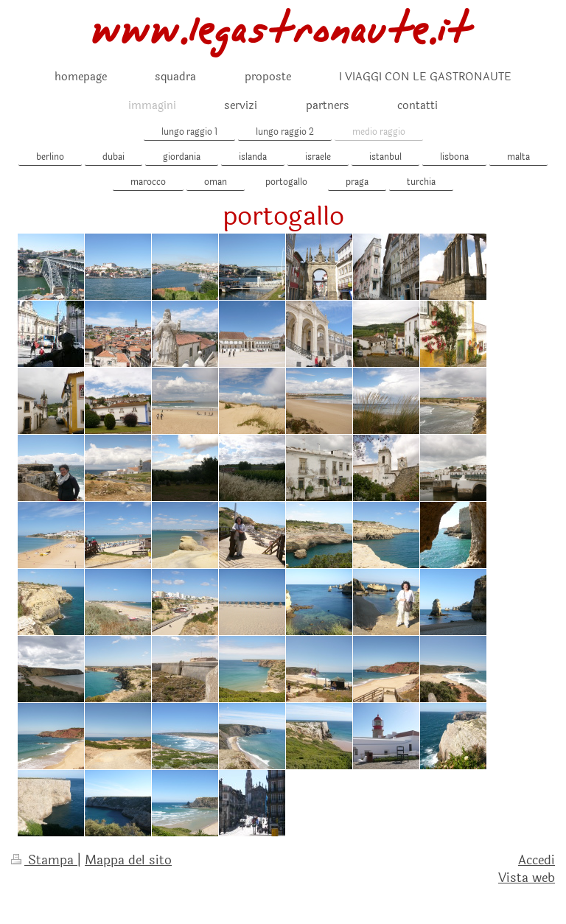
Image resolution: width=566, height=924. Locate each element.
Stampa (44, 860)
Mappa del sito (128, 860)
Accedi (537, 860)
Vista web (527, 878)
